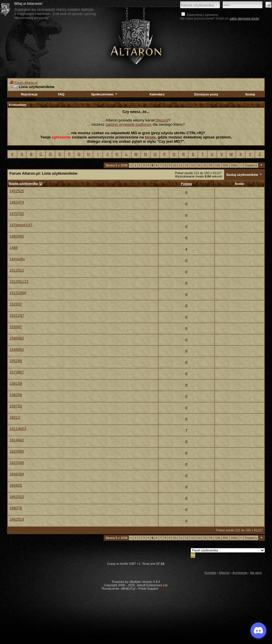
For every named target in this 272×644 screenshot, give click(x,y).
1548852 (17, 349)
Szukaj (250, 94)
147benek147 (21, 225)
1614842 (17, 440)
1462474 (17, 202)
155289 (16, 361)
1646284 (17, 474)
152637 (16, 304)
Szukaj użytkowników (242, 175)
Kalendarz (157, 94)
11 (181, 165)
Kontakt (210, 573)
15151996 (18, 293)
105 (218, 165)
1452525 (17, 191)
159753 (16, 406)
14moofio (17, 259)
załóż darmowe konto (244, 18)
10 (175, 165)
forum (150, 137)
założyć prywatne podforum (129, 124)
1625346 (17, 463)
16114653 (18, 429)
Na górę (256, 573)
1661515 (17, 497)
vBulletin (165, 589)
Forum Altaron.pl (26, 83)
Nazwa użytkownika (23, 183)
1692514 (17, 519)
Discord (162, 120)
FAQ (61, 94)
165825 (16, 485)
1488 (14, 248)
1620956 (17, 451)
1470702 (17, 214)
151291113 (19, 282)
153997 (16, 327)
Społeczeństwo (105, 94)
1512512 (17, 270)
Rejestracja (29, 94)
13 (193, 165)
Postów (186, 184)
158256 (16, 395)
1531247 (17, 315)
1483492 (17, 236)
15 (205, 165)
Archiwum (240, 573)
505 (226, 165)
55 (211, 165)
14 (199, 165)
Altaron (136, 41)
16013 (15, 417)
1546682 (17, 338)
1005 (234, 165)
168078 (16, 508)
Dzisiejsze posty (206, 94)
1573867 (17, 372)
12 (187, 165)
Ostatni (251, 165)
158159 (16, 383)
